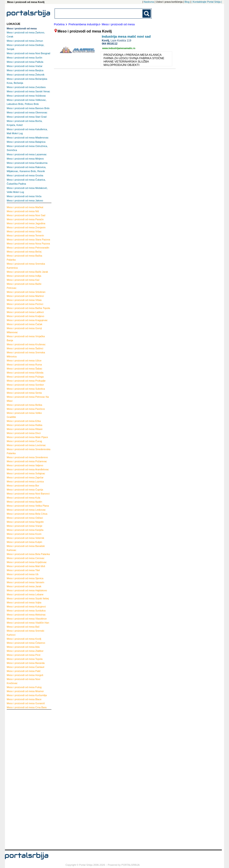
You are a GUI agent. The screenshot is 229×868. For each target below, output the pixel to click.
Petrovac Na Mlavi (28, 399)
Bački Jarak (27, 272)
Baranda (26, 663)
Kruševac (26, 344)
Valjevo (25, 465)
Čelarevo (26, 643)
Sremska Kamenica (26, 266)
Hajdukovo (27, 590)
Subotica (26, 389)
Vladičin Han (28, 623)
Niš (23, 211)
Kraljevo (25, 316)
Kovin (24, 534)
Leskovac (26, 510)
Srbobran (26, 292)
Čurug (24, 441)
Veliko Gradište (24, 415)
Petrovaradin (28, 248)
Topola (25, 659)
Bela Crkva (27, 514)
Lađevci (25, 312)
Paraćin (25, 219)
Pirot (23, 655)
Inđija (24, 276)
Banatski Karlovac (26, 548)
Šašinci (25, 348)
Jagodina (26, 223)
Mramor (25, 691)
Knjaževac (27, 562)
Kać (23, 280)
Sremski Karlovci (25, 633)
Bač (23, 627)
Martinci (25, 296)
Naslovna (149, 2)
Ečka (24, 421)
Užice (24, 361)
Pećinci (25, 304)
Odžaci (25, 518)
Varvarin (25, 582)
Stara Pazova (28, 240)
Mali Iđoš (26, 566)
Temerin (25, 235)
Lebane (25, 594)
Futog (24, 687)
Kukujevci (26, 607)
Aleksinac (26, 615)
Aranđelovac (28, 469)
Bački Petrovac (24, 286)
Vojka (24, 602)
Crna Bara (27, 707)
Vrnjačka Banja (26, 338)
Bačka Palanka (24, 258)
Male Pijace (27, 437)
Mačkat (25, 207)
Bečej (24, 252)
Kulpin (24, 542)
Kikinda (25, 373)
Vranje (24, 526)
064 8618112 (110, 44)
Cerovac (26, 558)
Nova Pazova (28, 244)
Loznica (25, 482)
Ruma (24, 365)
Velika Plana (28, 506)
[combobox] (99, 14)
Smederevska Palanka (29, 451)
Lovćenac (26, 445)
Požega (25, 377)
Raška (24, 425)
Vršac (24, 231)
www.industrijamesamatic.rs (119, 48)
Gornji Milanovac (24, 330)
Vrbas (24, 300)
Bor (23, 486)
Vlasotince (27, 619)
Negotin (25, 522)
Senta (24, 393)
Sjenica (25, 578)
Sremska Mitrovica (26, 354)
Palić (24, 671)
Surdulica (26, 611)
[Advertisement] (25, 779)
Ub (23, 574)
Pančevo (26, 409)
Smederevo (27, 457)
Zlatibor (25, 651)
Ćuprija (25, 490)
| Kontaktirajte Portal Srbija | (207, 2)
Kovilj (24, 639)
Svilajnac (26, 473)
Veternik (25, 538)
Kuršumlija (27, 695)
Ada (23, 647)
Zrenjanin (26, 227)
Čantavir (26, 667)
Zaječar (25, 477)
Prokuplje (26, 381)
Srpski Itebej (28, 598)
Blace (24, 699)
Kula (23, 498)
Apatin (24, 502)
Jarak (24, 586)
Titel (23, 570)
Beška (24, 405)
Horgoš (25, 675)
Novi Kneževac (23, 681)
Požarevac (27, 461)
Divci (24, 433)
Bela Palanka (28, 554)
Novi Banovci (28, 494)
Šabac (24, 369)
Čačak (24, 324)
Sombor (25, 385)
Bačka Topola (28, 308)
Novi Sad (26, 215)
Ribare (25, 429)
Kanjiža (25, 530)
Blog (187, 2)
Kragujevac (27, 320)
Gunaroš (26, 703)
